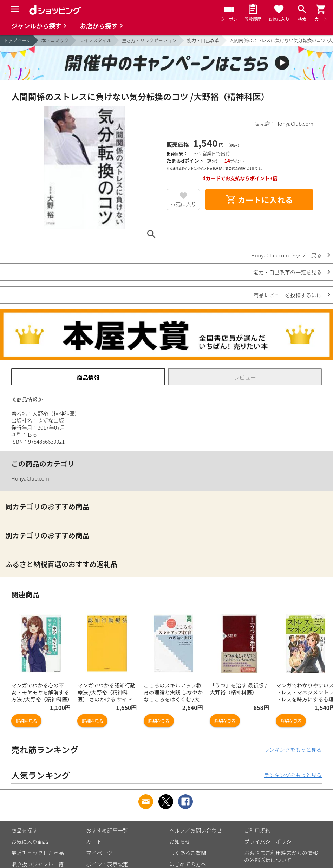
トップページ (17, 40)
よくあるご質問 (188, 853)
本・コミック (55, 40)
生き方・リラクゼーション (149, 40)
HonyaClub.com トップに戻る (286, 255)
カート (94, 841)
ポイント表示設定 (107, 864)
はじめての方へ (188, 864)
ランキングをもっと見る (293, 749)
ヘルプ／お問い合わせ (196, 830)
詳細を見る (26, 721)
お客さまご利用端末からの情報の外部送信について (281, 856)
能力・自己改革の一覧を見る (288, 272)
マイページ (99, 853)
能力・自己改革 (203, 40)
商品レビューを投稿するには (288, 295)
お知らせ (180, 841)
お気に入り (183, 204)
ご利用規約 (257, 830)
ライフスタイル (95, 40)
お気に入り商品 (30, 841)
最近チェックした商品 (38, 853)
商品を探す (24, 830)
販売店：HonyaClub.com (284, 123)
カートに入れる (259, 200)
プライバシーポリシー (270, 841)
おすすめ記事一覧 (107, 830)
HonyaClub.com (30, 478)
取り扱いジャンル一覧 (37, 864)
